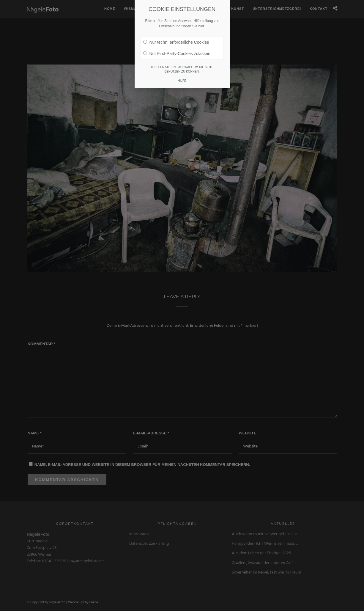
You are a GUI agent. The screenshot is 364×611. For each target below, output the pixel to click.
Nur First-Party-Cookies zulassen (177, 54)
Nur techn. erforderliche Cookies (176, 42)
